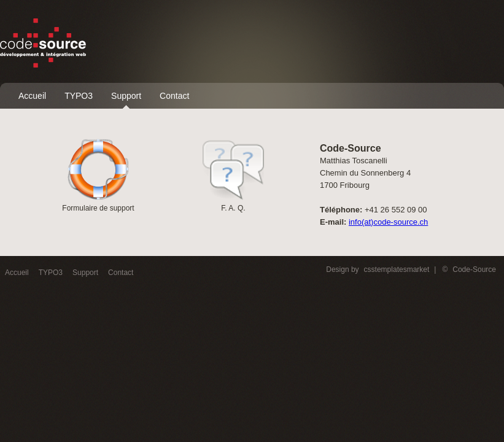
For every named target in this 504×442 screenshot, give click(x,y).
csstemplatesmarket (397, 269)
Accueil (32, 96)
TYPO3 (79, 96)
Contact (174, 96)
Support (126, 96)
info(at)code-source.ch (388, 222)
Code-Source (474, 269)
